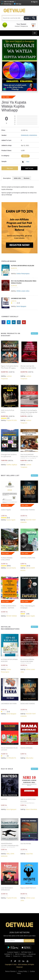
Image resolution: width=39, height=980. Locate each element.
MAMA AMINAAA (26, 748)
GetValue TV (8, 954)
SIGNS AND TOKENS (28, 510)
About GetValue (27, 956)
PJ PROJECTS (11, 758)
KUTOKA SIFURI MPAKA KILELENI (22, 266)
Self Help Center (26, 952)
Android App (6, 4)
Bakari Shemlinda (31, 809)
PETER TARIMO (12, 616)
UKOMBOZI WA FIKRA (18, 298)
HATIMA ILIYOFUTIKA (28, 558)
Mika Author (30, 758)
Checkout (17, 26)
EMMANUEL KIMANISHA (29, 135)
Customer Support (13, 952)
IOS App (17, 4)
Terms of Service (10, 971)
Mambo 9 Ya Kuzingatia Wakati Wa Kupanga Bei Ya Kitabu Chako (29, 412)
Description (7, 178)
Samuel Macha (11, 568)
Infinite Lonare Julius (23, 291)
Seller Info (17, 178)
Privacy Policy (23, 971)
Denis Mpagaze (21, 306)
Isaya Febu (29, 854)
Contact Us (16, 956)
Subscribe (29, 941)
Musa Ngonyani (11, 809)
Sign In (34, 2)
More (27, 18)
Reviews (27, 178)
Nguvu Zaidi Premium (28, 888)
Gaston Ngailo (6, 510)
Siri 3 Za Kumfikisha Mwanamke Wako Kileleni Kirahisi (27, 661)
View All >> (34, 333)
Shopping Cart (24, 26)
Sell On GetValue (20, 954)
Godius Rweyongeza (23, 274)
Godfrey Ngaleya (12, 465)
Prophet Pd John (12, 420)
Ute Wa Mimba (26, 844)
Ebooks (25, 156)
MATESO (4, 799)
